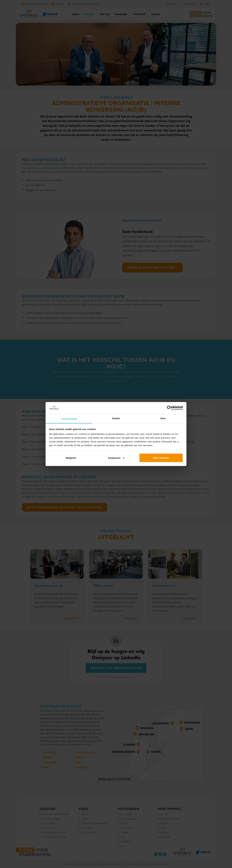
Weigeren (71, 458)
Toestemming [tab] (69, 419)
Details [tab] (116, 418)
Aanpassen (116, 458)
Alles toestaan (161, 458)
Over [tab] (163, 418)
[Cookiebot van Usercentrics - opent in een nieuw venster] (169, 408)
